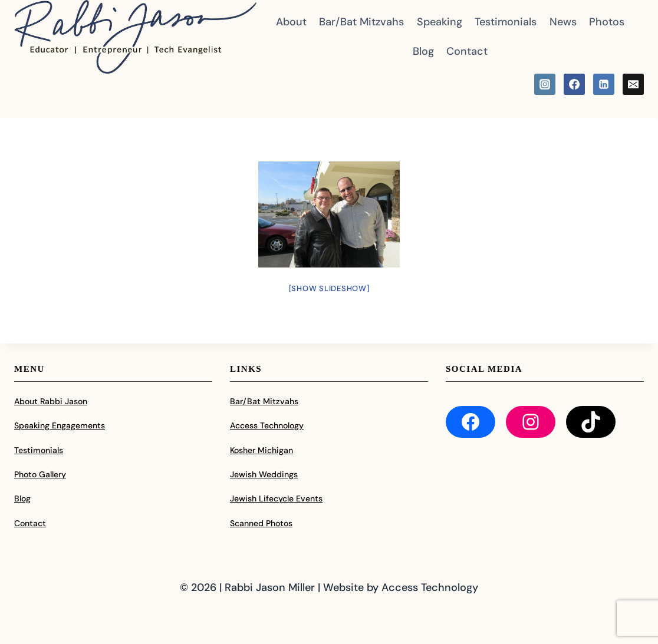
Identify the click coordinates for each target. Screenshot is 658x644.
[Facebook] (574, 84)
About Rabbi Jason (51, 401)
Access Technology (267, 425)
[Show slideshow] (329, 288)
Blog (423, 51)
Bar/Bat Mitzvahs (361, 22)
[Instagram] (545, 84)
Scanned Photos (261, 523)
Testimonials (506, 22)
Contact (467, 51)
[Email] (633, 84)
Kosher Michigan (261, 450)
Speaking (440, 22)
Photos (607, 22)
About (291, 22)
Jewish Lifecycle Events (276, 498)
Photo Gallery (40, 474)
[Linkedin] (604, 84)
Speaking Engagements (60, 425)
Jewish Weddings (264, 474)
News (563, 22)
